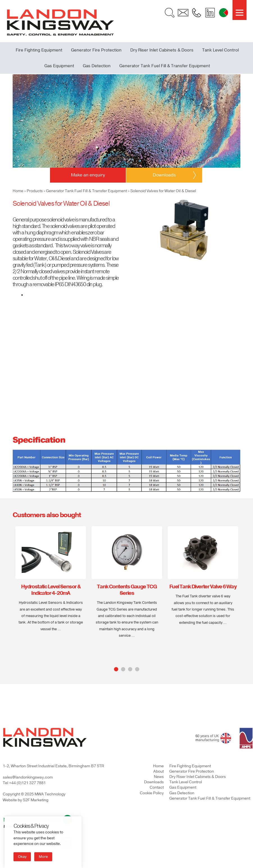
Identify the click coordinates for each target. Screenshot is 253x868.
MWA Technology (50, 794)
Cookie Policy (152, 793)
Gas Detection (97, 66)
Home (18, 191)
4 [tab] (137, 669)
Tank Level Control (220, 50)
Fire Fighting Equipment (39, 50)
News (159, 777)
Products (35, 191)
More (43, 857)
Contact (157, 787)
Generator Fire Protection (96, 50)
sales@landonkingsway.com (28, 777)
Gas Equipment (59, 66)
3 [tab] (130, 669)
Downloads (154, 782)
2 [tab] (123, 669)
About (159, 771)
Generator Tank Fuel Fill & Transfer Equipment (165, 66)
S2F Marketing (36, 800)
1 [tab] (116, 669)
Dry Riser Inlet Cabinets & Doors (162, 50)
